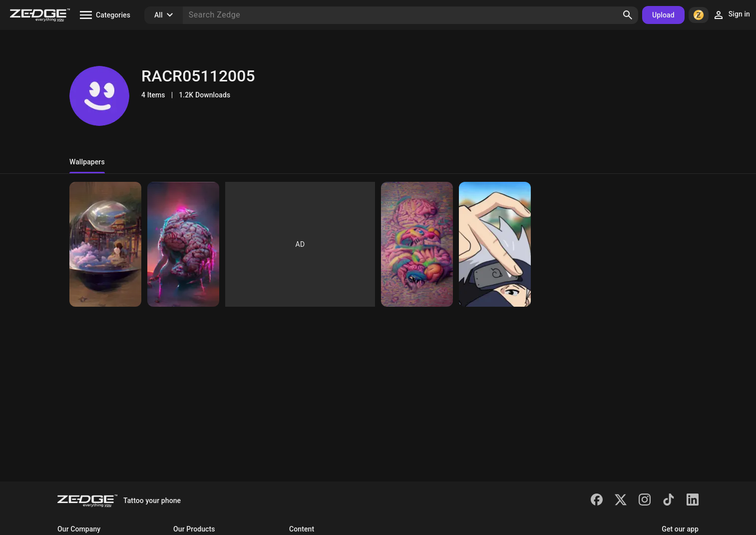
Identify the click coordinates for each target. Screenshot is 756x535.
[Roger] (105, 244)
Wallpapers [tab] (87, 162)
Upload (663, 15)
